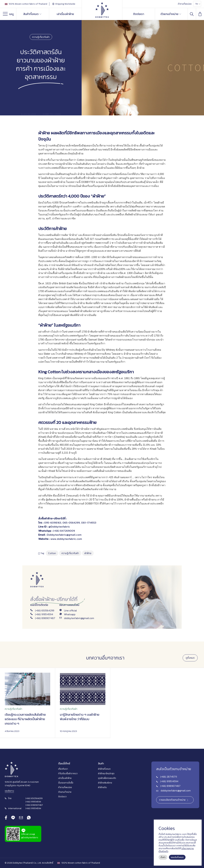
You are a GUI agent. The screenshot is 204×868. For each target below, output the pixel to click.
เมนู (8, 14)
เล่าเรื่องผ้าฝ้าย (65, 14)
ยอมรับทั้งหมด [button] (177, 857)
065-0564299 (71, 523)
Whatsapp (70, 614)
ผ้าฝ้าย (44, 133)
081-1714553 (89, 523)
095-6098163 (53, 523)
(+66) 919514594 (44, 614)
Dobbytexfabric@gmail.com (64, 535)
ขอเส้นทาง (9, 791)
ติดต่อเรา (139, 14)
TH (197, 4)
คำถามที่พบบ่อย (185, 4)
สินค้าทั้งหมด (32, 14)
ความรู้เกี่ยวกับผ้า (41, 37)
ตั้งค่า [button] (163, 857)
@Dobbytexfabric (59, 527)
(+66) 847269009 (64, 531)
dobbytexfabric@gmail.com (79, 618)
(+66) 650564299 (45, 610)
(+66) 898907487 (45, 618)
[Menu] (6, 14)
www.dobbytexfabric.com (66, 539)
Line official (70, 610)
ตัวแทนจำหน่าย (171, 14)
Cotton (52, 553)
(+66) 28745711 (169, 777)
